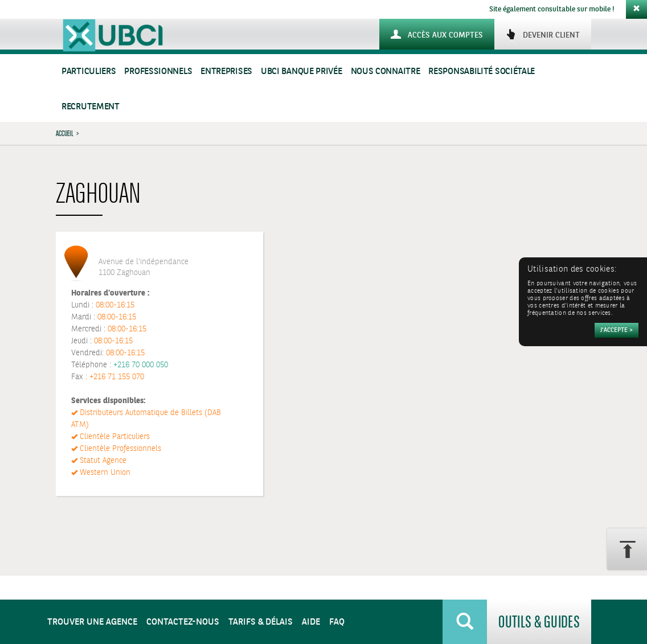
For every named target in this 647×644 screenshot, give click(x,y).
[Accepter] (617, 330)
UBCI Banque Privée (302, 71)
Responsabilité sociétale (482, 71)
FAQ (337, 622)
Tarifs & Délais (261, 622)
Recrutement (91, 107)
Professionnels (158, 71)
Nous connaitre (386, 71)
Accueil (65, 133)
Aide (311, 622)
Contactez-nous (183, 622)
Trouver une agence (92, 622)
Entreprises (226, 71)
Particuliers (89, 71)
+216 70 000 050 (141, 365)
